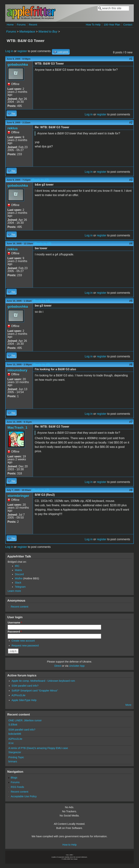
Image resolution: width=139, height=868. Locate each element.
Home (10, 25)
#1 (131, 59)
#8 (131, 490)
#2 (131, 123)
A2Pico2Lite (19, 695)
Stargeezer (15, 752)
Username (15, 623)
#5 (131, 301)
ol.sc (11, 743)
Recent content (19, 607)
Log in (9, 51)
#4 (131, 244)
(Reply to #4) (41, 301)
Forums (21, 25)
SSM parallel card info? (25, 686)
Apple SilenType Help (24, 700)
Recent (33, 25)
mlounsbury (17, 370)
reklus (13, 128)
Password (15, 632)
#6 (131, 365)
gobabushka (18, 64)
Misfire (19, 578)
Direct (58, 666)
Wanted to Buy (48, 32)
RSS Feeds (17, 787)
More (128, 705)
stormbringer (18, 496)
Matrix (18, 570)
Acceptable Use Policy (24, 796)
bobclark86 (15, 734)
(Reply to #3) (43, 244)
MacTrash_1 (17, 427)
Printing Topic (16, 757)
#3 (131, 180)
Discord (19, 574)
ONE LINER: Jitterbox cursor (25, 720)
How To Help (93, 25)
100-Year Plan (112, 25)
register (22, 51)
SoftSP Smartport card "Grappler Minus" (35, 691)
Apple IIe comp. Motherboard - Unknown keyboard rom (43, 681)
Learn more (14, 591)
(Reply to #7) (41, 490)
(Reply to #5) (41, 365)
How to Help (69, 845)
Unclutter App (77, 666)
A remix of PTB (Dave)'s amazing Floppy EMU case (38, 748)
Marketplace (27, 32)
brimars (13, 761)
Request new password (25, 646)
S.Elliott (13, 725)
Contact (128, 25)
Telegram (20, 587)
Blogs (14, 778)
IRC (17, 566)
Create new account (23, 641)
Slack (18, 583)
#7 (131, 422)
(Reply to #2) (40, 180)
